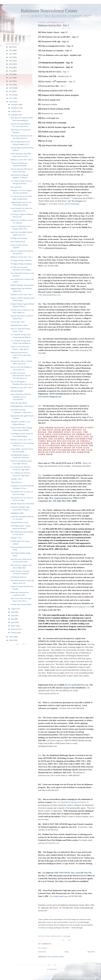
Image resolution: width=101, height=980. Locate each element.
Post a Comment (43, 948)
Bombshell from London (19, 325)
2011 (11, 98)
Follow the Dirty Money (19, 403)
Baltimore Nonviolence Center (49, 11)
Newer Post (42, 952)
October (14, 111)
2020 (11, 67)
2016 (11, 81)
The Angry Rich (16, 187)
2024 (11, 54)
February (14, 629)
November (15, 108)
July (13, 612)
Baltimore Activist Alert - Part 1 (21, 440)
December (15, 104)
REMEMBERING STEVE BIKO (22, 406)
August (14, 609)
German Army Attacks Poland (21, 604)
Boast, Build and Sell (18, 242)
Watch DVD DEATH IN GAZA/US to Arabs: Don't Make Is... (21, 355)
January (14, 633)
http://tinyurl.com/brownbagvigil (67, 204)
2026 (11, 47)
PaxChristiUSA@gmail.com (50, 397)
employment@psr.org (63, 498)
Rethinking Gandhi (17, 513)
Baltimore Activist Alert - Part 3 (21, 257)
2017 (11, 78)
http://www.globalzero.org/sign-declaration (70, 802)
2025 (11, 50)
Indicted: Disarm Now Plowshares (22, 504)
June (13, 615)
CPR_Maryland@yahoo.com (49, 295)
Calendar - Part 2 (16, 538)
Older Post (91, 952)
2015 (11, 85)
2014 (11, 88)
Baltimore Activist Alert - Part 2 (21, 295)
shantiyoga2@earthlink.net (49, 693)
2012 (11, 95)
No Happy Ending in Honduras (21, 260)
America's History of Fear (19, 522)
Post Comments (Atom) (56, 957)
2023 (11, 57)
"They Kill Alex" (16, 482)
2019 (11, 71)
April (13, 622)
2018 (11, 74)
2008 (11, 640)
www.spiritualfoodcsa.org (78, 685)
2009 (11, 637)
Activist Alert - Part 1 (18, 322)
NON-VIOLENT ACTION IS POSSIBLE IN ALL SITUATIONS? (21, 397)
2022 (11, 61)
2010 (11, 102)
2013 (11, 91)
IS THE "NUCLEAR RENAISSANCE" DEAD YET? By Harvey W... (20, 376)
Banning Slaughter (17, 391)
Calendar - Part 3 (16, 479)
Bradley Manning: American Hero (22, 285)
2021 (11, 64)
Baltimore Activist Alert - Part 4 (21, 160)
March (13, 626)
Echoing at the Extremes (19, 238)
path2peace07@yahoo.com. (49, 843)
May (13, 619)
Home (67, 952)
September (15, 115)
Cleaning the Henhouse (18, 577)
